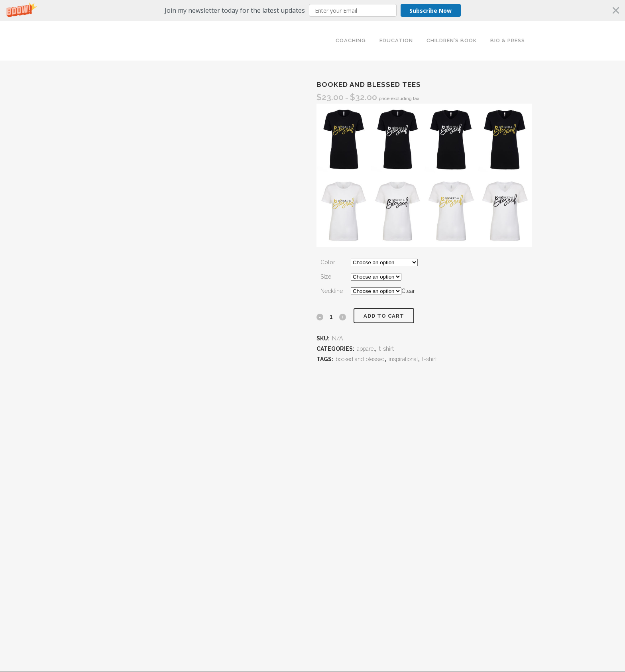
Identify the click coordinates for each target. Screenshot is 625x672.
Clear (408, 291)
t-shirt (386, 349)
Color (328, 262)
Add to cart (384, 316)
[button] (312, 10)
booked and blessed (360, 359)
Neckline (332, 291)
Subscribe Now (430, 11)
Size (326, 277)
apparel (366, 349)
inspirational (403, 359)
